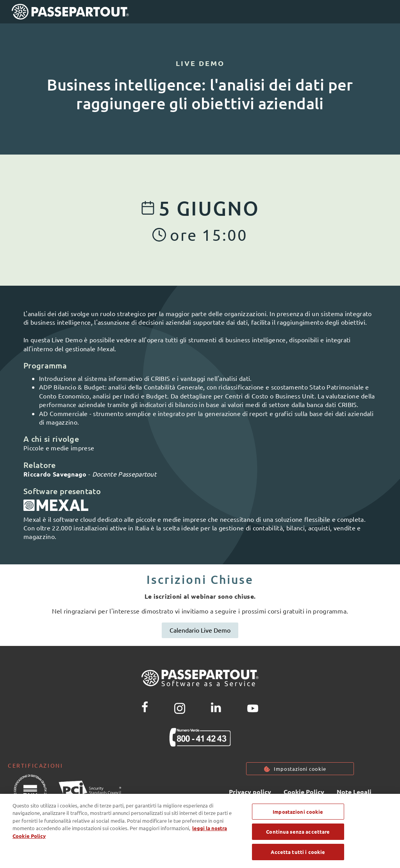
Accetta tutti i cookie (298, 858)
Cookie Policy (304, 792)
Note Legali (354, 792)
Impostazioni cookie (300, 769)
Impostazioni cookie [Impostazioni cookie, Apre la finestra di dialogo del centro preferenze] (298, 817)
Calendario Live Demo (200, 630)
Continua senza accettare (298, 837)
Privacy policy (250, 792)
